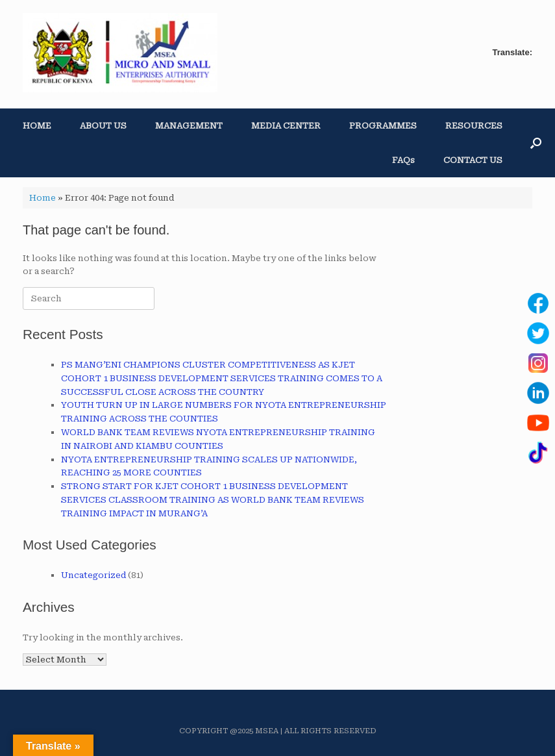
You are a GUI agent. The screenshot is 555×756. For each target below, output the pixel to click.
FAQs (403, 160)
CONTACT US (473, 160)
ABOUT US (103, 126)
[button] (536, 143)
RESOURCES (474, 126)
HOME (37, 126)
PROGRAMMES (383, 126)
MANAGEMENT (189, 126)
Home (43, 198)
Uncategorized (93, 575)
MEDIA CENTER (286, 126)
